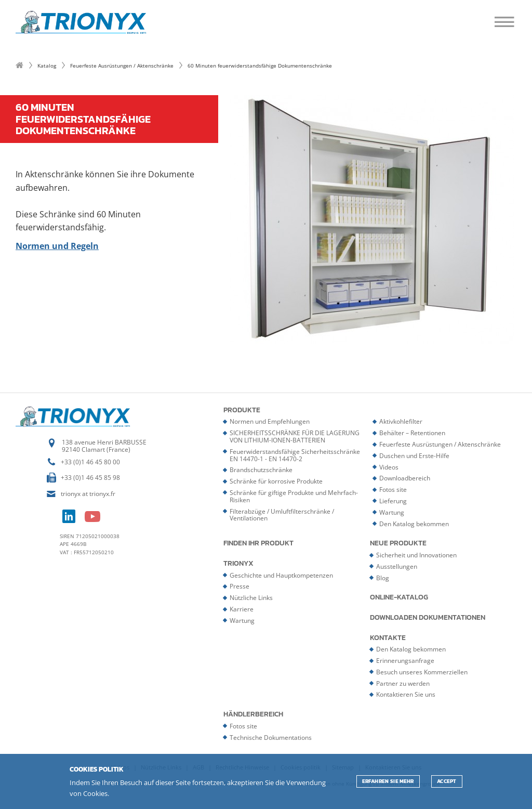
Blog (383, 578)
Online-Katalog (399, 597)
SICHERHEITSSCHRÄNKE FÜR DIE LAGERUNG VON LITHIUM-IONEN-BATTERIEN (295, 436)
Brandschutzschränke (261, 470)
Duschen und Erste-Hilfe (414, 456)
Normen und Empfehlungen (270, 421)
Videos (389, 467)
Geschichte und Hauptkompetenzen (281, 575)
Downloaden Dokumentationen (428, 618)
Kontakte (388, 638)
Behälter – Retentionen (412, 433)
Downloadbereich (405, 478)
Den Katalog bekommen (414, 524)
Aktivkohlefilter (401, 421)
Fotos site (393, 490)
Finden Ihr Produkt (258, 543)
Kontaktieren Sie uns (406, 694)
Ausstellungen (397, 566)
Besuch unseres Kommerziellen (422, 672)
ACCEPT (447, 781)
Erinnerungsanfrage (405, 661)
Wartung (392, 512)
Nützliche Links (251, 598)
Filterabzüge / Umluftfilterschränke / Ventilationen (282, 515)
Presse (240, 586)
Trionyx (238, 564)
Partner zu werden (403, 683)
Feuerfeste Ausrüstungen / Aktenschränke (122, 66)
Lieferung (393, 501)
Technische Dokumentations (271, 738)
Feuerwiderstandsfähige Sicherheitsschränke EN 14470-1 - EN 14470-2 (295, 455)
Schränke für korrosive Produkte (276, 481)
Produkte (242, 410)
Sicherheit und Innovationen (416, 555)
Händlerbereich (253, 714)
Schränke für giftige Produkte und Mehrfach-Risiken (294, 496)
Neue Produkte (398, 543)
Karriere (242, 609)
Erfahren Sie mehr (388, 781)
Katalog (47, 66)
